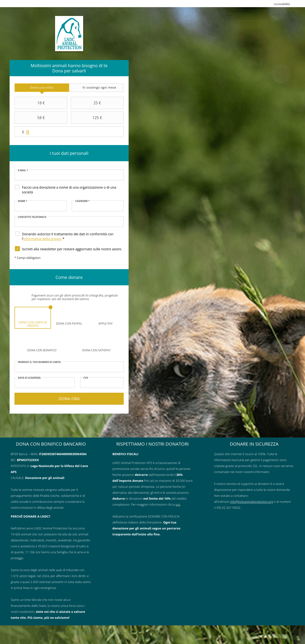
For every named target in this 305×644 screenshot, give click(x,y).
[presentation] (42, 88)
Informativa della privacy (43, 239)
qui (178, 504)
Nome (23, 201)
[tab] (42, 88)
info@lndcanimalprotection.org (252, 502)
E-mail (23, 170)
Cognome (82, 201)
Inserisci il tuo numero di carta (39, 362)
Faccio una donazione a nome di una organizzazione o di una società (69, 190)
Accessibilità (282, 4)
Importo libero (69, 132)
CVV (86, 378)
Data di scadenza (29, 378)
